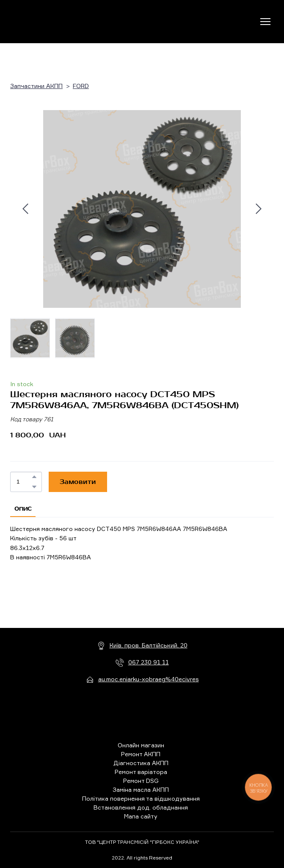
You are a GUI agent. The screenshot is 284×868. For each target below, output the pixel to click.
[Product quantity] (24, 482)
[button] (34, 477)
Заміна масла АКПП (141, 789)
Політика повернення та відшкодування (141, 798)
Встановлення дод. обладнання (141, 807)
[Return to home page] (45, 22)
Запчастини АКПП (36, 86)
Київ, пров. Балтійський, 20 (149, 645)
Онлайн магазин (141, 745)
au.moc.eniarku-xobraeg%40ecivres (149, 679)
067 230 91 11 (149, 662)
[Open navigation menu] (265, 22)
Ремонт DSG (141, 781)
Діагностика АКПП (141, 763)
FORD (81, 86)
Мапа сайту (141, 816)
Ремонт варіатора (141, 772)
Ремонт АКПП (141, 754)
